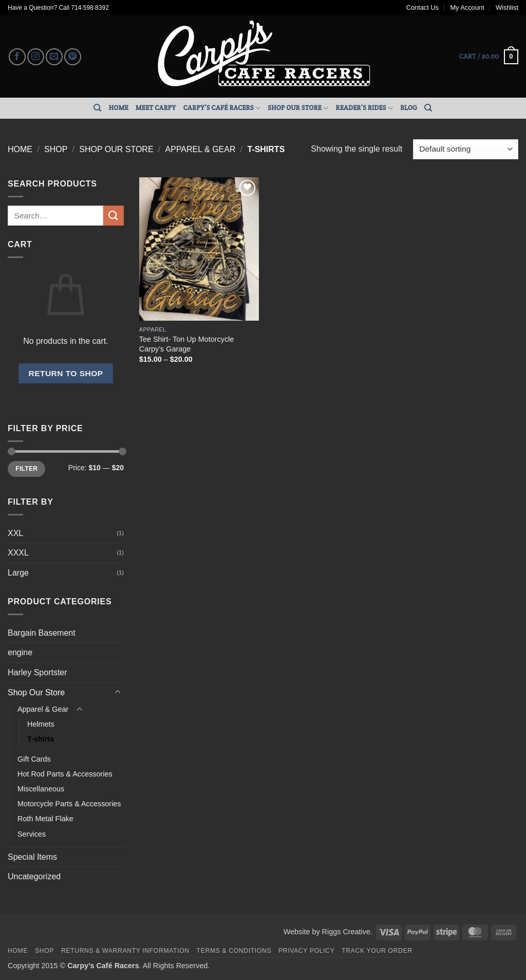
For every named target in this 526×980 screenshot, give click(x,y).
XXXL (18, 553)
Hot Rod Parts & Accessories (65, 774)
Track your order (377, 951)
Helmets (41, 724)
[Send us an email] (54, 57)
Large (18, 573)
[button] (489, 57)
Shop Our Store (298, 108)
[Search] (97, 108)
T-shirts (41, 739)
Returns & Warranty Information (125, 951)
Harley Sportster (37, 672)
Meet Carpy (156, 108)
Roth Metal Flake (45, 819)
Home (119, 108)
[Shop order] (466, 149)
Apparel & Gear (201, 149)
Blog (409, 108)
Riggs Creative (346, 932)
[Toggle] (118, 692)
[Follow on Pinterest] (73, 57)
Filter (26, 469)
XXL (15, 533)
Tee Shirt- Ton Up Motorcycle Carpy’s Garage (186, 344)
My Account (467, 7)
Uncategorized (34, 876)
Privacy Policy (306, 951)
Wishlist (507, 7)
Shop (56, 149)
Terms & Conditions (234, 951)
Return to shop (65, 373)
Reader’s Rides (365, 108)
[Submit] (114, 216)
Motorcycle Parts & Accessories (69, 804)
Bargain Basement (42, 633)
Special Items (32, 857)
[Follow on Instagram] (36, 57)
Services (32, 834)
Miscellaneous (41, 789)
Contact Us (422, 7)
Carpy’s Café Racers (222, 108)
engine (20, 652)
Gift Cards (34, 759)
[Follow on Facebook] (17, 57)
